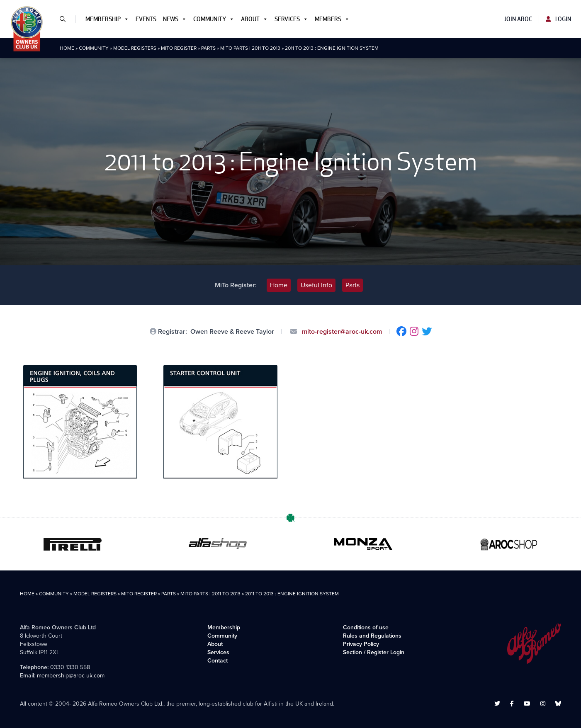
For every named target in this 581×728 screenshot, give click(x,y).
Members (332, 19)
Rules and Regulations (372, 636)
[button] (66, 19)
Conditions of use (366, 627)
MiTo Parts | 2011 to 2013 (250, 48)
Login (558, 19)
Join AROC (518, 19)
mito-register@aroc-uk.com (341, 331)
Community (214, 19)
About (254, 19)
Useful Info (316, 285)
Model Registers (135, 48)
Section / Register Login (374, 652)
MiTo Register (179, 48)
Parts (208, 48)
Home (67, 48)
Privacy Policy (361, 644)
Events (146, 19)
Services (291, 19)
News (175, 19)
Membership (107, 19)
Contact (218, 661)
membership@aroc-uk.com (71, 676)
